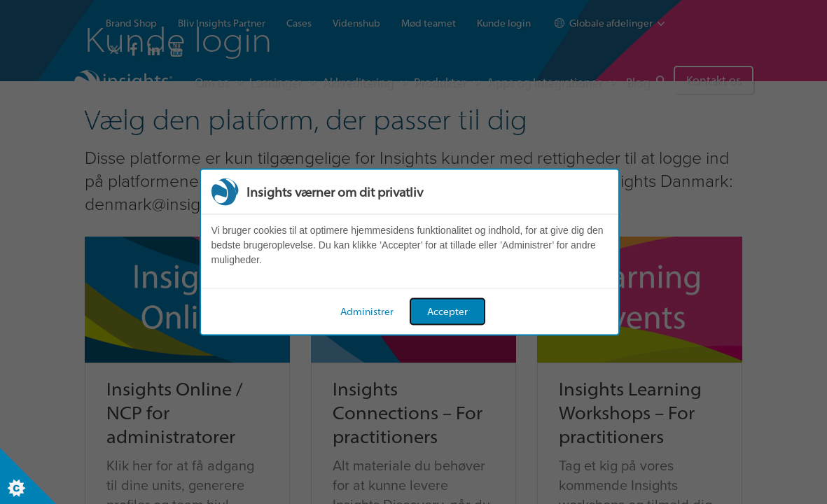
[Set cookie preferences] (28, 476)
